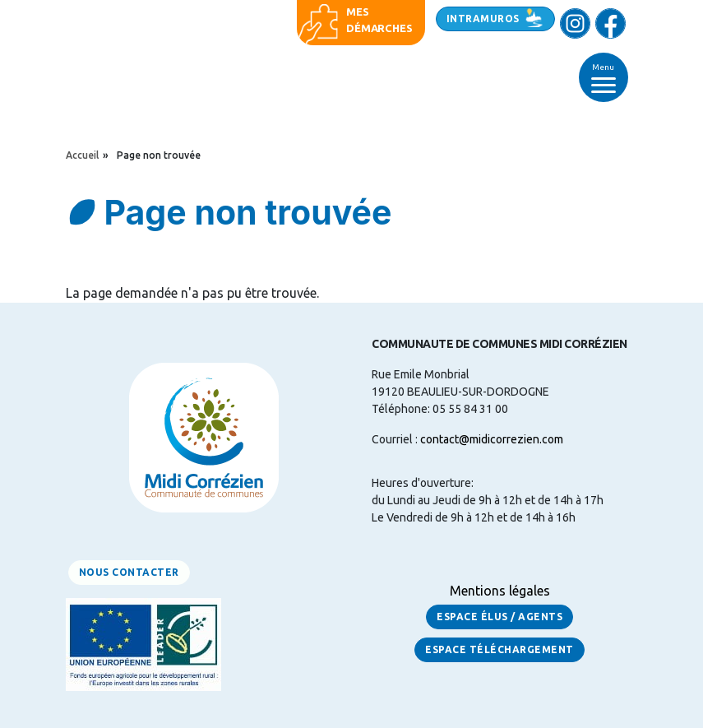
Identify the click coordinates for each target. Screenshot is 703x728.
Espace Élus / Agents (499, 617)
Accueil (82, 155)
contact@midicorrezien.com (492, 439)
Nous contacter (129, 572)
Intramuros (483, 19)
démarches (379, 28)
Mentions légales (500, 591)
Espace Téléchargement (499, 649)
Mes (357, 12)
